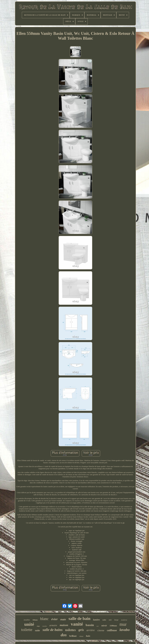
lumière (96, 620)
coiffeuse (112, 630)
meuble (45, 626)
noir (98, 626)
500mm (35, 620)
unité (29, 624)
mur (123, 624)
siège (38, 626)
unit (110, 620)
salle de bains (53, 630)
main (63, 620)
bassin (90, 625)
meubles (27, 620)
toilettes (70, 630)
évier (55, 619)
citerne (101, 630)
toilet (104, 620)
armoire (53, 625)
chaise (81, 636)
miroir (104, 626)
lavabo (125, 630)
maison (64, 625)
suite (37, 630)
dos (64, 635)
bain (88, 636)
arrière (91, 630)
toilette (27, 630)
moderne (124, 620)
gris (81, 630)
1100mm (113, 626)
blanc (44, 619)
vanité (77, 624)
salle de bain (80, 619)
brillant (73, 636)
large (116, 620)
